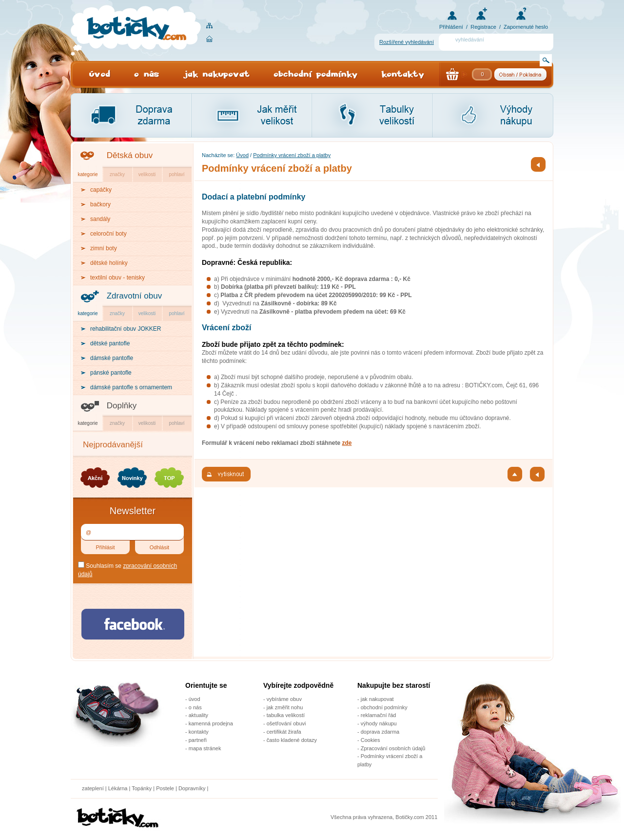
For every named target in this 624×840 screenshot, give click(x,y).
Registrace (483, 27)
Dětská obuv (130, 155)
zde (347, 443)
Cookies (370, 740)
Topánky (142, 788)
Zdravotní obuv (134, 296)
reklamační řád (379, 715)
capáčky (101, 190)
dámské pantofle (112, 358)
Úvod (242, 155)
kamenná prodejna (211, 723)
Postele (165, 788)
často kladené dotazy (292, 740)
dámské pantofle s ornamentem (131, 387)
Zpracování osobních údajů (393, 748)
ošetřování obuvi (286, 723)
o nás (195, 707)
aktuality (198, 715)
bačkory (100, 204)
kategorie (88, 174)
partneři (198, 740)
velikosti (147, 174)
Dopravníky (193, 788)
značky (117, 174)
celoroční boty (108, 234)
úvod (195, 699)
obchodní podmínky (384, 707)
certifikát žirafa (284, 732)
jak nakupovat (377, 699)
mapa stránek (205, 748)
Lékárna (118, 788)
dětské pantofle (110, 343)
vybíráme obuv (284, 699)
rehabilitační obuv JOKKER (126, 329)
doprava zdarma (380, 732)
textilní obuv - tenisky (117, 278)
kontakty (199, 732)
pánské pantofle (111, 373)
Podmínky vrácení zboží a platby (292, 155)
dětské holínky (109, 263)
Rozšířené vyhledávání (407, 42)
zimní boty (104, 248)
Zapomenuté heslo (526, 27)
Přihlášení (451, 27)
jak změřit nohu (285, 707)
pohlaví (176, 174)
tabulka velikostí (286, 715)
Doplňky (122, 406)
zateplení (93, 788)
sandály (100, 219)
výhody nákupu (379, 723)
